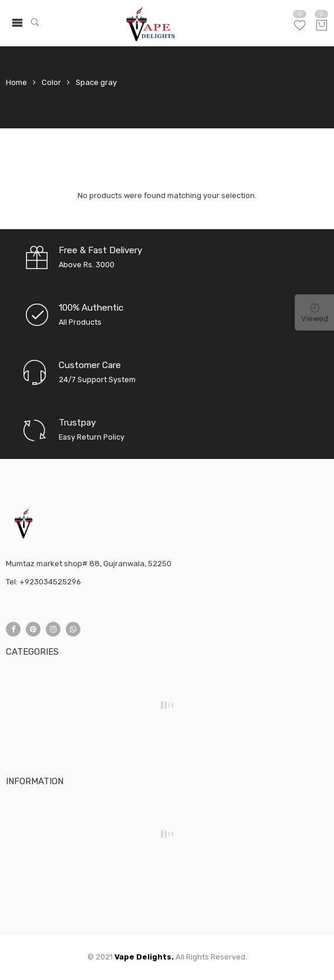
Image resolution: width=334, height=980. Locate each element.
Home (16, 82)
